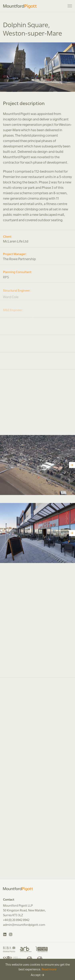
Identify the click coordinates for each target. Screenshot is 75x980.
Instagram (11, 934)
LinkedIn (5, 934)
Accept (36, 975)
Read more (49, 969)
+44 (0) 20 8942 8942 (16, 920)
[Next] (72, 465)
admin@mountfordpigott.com (24, 924)
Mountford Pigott (20, 6)
